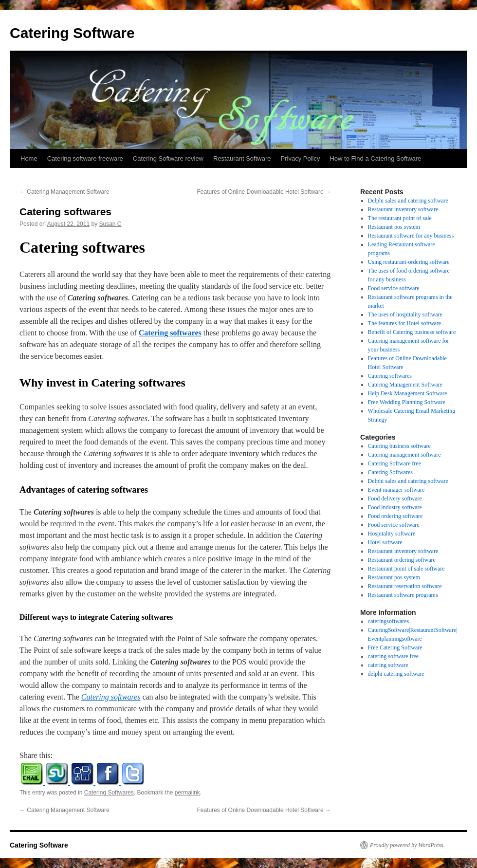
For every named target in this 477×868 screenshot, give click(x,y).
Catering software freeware (85, 158)
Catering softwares (170, 333)
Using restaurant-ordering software (409, 262)
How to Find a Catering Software (375, 158)
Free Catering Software (395, 647)
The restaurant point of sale (400, 218)
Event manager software (396, 490)
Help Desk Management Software (408, 393)
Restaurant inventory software (403, 209)
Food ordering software (395, 516)
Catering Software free (394, 463)
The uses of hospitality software (405, 314)
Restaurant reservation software (405, 586)
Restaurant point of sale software (406, 569)
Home (29, 158)
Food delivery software (395, 499)
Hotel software (385, 542)
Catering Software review (168, 158)
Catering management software (404, 455)
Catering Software (72, 33)
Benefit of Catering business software (412, 332)
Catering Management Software (64, 192)
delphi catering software (396, 674)
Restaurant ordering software (402, 560)
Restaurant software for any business (411, 236)
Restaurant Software (242, 158)
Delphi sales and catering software (408, 201)
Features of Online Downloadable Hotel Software (264, 192)
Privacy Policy (301, 158)
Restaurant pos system (394, 227)
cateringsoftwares (389, 621)
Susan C (110, 224)
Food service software (394, 288)
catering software (388, 665)
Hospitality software (392, 534)
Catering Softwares (109, 793)
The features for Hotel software (405, 323)
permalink (187, 793)
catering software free (394, 656)
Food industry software (395, 507)
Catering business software (399, 446)
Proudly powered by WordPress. (407, 845)
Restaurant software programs (403, 595)
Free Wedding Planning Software (407, 402)
